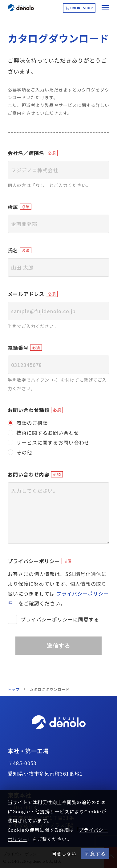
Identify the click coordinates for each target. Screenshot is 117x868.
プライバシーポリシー (34, 561)
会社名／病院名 (26, 153)
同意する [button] (95, 854)
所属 (13, 207)
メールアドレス (26, 294)
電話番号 (18, 348)
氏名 (13, 250)
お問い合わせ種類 (29, 410)
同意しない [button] (64, 854)
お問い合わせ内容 (29, 474)
